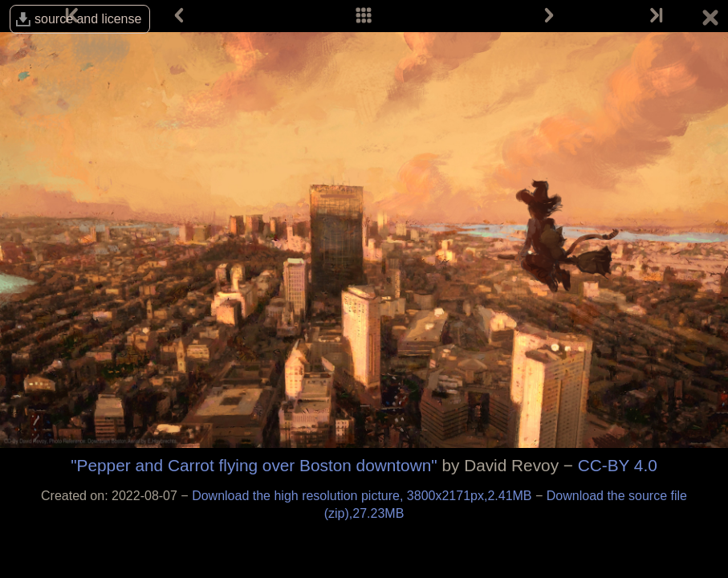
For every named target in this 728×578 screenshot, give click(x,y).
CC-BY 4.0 (618, 465)
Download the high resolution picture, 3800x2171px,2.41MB (364, 496)
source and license (88, 19)
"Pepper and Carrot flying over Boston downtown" (254, 465)
